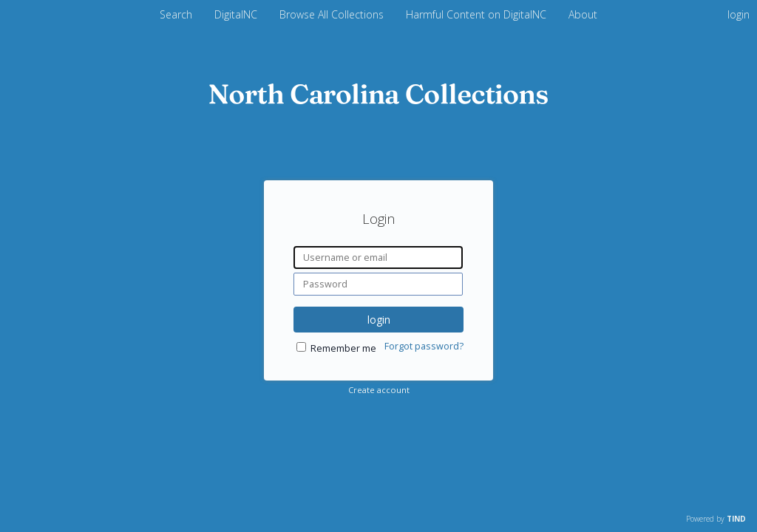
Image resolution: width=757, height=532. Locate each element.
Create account (379, 390)
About (583, 14)
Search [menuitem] (176, 14)
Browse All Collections (333, 14)
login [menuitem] (739, 14)
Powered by (716, 519)
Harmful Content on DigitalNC (478, 14)
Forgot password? (424, 346)
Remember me (343, 348)
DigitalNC (237, 14)
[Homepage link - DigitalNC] (378, 100)
